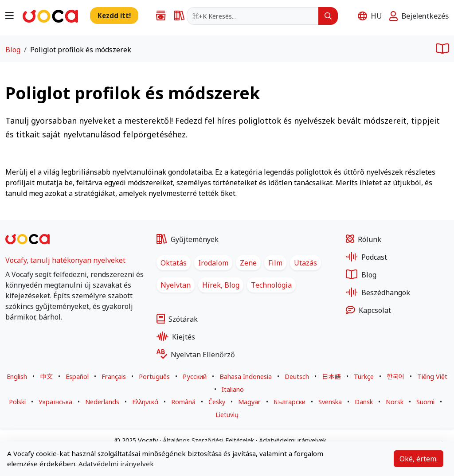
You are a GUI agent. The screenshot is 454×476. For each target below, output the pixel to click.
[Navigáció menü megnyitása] (10, 15)
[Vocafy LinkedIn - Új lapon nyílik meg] (32, 338)
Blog (13, 50)
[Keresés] (328, 16)
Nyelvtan (176, 285)
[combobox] (253, 16)
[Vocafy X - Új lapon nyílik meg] (20, 338)
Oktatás (174, 263)
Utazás (305, 263)
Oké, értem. (419, 459)
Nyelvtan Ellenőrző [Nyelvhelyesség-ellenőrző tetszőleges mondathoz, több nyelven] (196, 355)
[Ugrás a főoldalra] (50, 15)
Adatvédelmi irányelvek (116, 464)
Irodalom (213, 263)
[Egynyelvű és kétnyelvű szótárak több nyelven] (177, 16)
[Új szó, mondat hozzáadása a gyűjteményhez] (114, 16)
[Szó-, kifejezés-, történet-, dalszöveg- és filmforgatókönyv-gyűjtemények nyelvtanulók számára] (158, 16)
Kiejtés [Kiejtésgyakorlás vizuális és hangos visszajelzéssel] (176, 337)
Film (275, 263)
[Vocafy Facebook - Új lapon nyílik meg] (10, 338)
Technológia (271, 285)
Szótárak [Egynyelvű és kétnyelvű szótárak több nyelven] (177, 319)
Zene (248, 263)
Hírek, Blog (221, 285)
